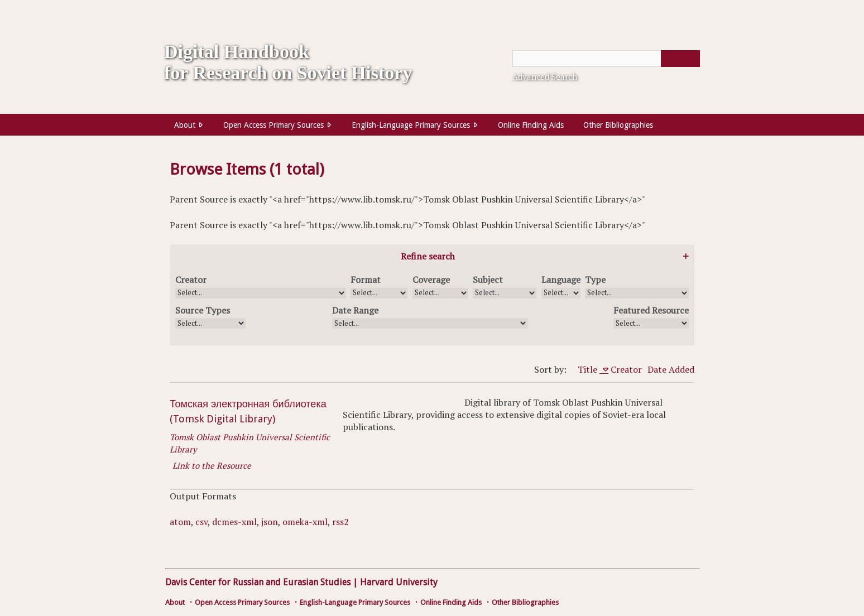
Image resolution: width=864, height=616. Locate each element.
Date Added (671, 369)
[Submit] (680, 59)
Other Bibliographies (618, 125)
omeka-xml (305, 522)
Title (589, 369)
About (185, 125)
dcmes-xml (234, 522)
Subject (488, 280)
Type (595, 280)
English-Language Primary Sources (411, 125)
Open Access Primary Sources (273, 125)
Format (366, 280)
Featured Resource (651, 310)
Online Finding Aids (531, 125)
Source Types (203, 310)
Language (561, 280)
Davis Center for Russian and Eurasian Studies (258, 582)
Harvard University (399, 582)
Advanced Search (545, 76)
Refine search (428, 256)
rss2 (340, 522)
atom (180, 522)
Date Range (355, 310)
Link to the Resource (212, 465)
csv (201, 522)
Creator (191, 280)
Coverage (431, 280)
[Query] (606, 59)
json (270, 522)
